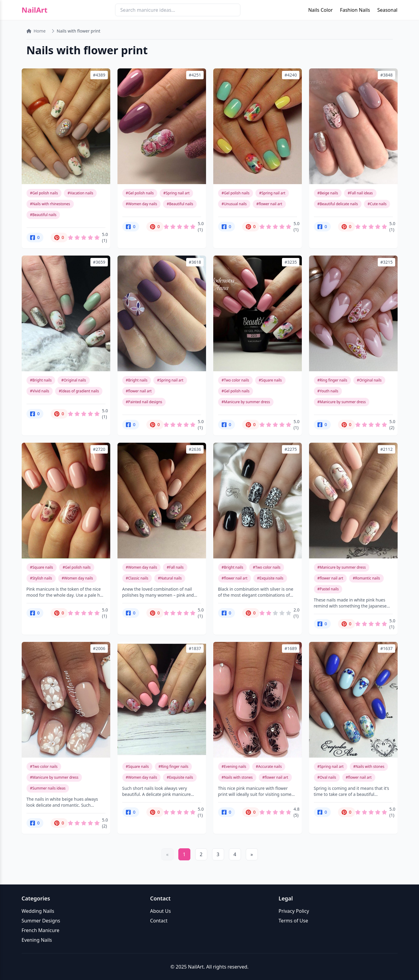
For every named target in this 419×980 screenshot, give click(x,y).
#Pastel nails (328, 589)
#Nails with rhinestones (50, 204)
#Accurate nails (269, 766)
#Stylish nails (41, 578)
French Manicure (41, 930)
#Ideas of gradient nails (79, 391)
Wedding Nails (38, 911)
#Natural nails (170, 578)
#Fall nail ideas (360, 193)
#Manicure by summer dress (246, 402)
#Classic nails (137, 578)
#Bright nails (41, 380)
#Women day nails (142, 204)
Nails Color (320, 10)
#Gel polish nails (44, 193)
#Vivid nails (40, 391)
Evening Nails (37, 940)
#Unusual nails (234, 204)
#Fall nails (175, 567)
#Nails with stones (237, 777)
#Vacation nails (80, 193)
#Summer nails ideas (48, 788)
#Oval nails (327, 777)
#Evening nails (234, 766)
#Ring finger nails (332, 380)
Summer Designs (41, 921)
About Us (160, 911)
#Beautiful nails (43, 215)
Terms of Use (293, 921)
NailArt (35, 10)
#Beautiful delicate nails (338, 204)
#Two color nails (236, 380)
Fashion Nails (355, 10)
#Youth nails (328, 391)
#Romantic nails (366, 578)
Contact (159, 921)
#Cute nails (377, 204)
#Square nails (270, 380)
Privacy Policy (294, 911)
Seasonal (387, 10)
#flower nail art (269, 204)
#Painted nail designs (144, 402)
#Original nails (73, 380)
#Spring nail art (176, 193)
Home (36, 31)
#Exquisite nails (270, 578)
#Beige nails (328, 193)
